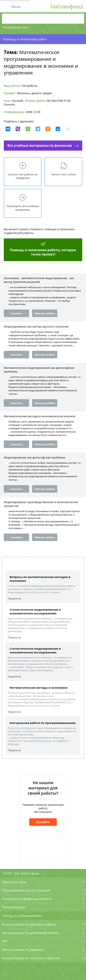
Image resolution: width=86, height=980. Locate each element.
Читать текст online (63, 174)
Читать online (45, 313)
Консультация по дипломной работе (30, 933)
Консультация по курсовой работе (29, 924)
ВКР (5, 941)
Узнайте (43, 822)
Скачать (9, 104)
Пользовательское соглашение (26, 890)
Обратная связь (14, 882)
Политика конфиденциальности (27, 899)
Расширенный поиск (15, 27)
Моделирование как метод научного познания (36, 326)
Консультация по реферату (23, 950)
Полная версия (14, 907)
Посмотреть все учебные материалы (23, 208)
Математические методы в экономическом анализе (40, 416)
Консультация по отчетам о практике (31, 958)
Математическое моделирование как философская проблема (39, 370)
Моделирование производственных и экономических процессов (41, 504)
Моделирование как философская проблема (34, 457)
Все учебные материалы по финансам (40, 145)
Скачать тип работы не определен (23, 176)
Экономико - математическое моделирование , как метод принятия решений (39, 280)
